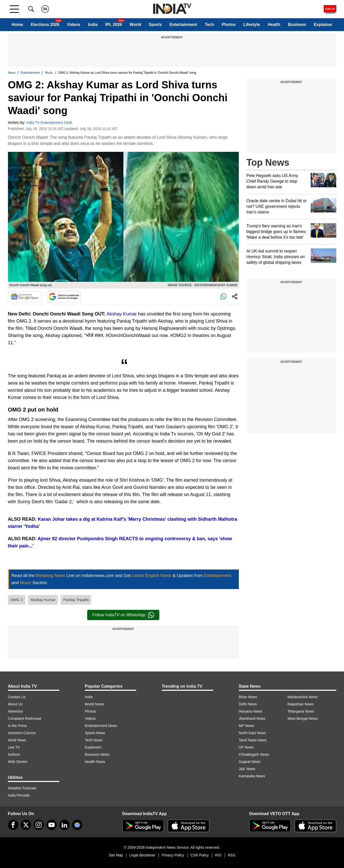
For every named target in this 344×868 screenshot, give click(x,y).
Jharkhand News (252, 718)
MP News (247, 726)
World (135, 25)
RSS (232, 855)
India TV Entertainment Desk (49, 123)
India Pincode (19, 795)
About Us (15, 704)
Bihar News (248, 697)
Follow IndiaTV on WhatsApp (123, 615)
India (93, 25)
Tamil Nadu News (253, 740)
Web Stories (18, 762)
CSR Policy (200, 855)
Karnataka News (252, 776)
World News (95, 704)
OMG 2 (17, 600)
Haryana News (251, 711)
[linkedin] (64, 825)
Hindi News (17, 740)
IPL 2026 (114, 25)
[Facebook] (13, 825)
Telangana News (301, 711)
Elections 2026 (45, 25)
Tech (209, 25)
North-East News (252, 733)
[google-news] (77, 825)
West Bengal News (303, 718)
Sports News (95, 733)
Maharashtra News (303, 697)
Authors (14, 754)
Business (297, 25)
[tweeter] (26, 825)
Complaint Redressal (25, 718)
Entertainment (183, 25)
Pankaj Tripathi (76, 600)
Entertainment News (101, 726)
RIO (218, 855)
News (12, 73)
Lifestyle (252, 25)
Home (17, 25)
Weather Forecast (22, 788)
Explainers (93, 747)
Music (49, 73)
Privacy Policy (173, 855)
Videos (74, 25)
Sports (155, 25)
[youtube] (52, 825)
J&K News (247, 769)
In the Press (18, 726)
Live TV (14, 747)
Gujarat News (250, 762)
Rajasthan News (301, 704)
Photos (229, 25)
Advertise (15, 711)
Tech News (94, 740)
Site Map (116, 855)
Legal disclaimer (142, 855)
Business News (97, 754)
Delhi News (248, 704)
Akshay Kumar (122, 314)
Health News (95, 762)
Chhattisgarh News (254, 754)
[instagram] (39, 825)
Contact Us (17, 697)
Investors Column (22, 733)
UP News (246, 747)
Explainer (323, 25)
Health (274, 25)
